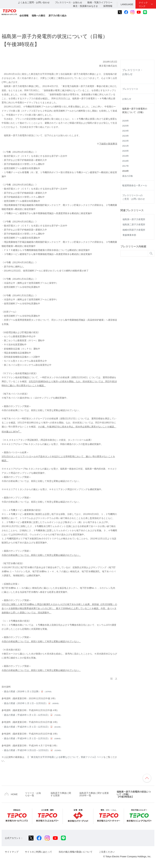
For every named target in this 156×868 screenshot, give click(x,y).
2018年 (126, 161)
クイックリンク (143, 4)
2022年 (126, 141)
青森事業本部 (129, 235)
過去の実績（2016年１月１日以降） (28, 691)
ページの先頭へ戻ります (147, 778)
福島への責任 (38, 16)
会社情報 (24, 16)
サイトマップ (12, 852)
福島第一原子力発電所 (134, 219)
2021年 (126, 146)
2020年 (126, 151)
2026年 (126, 121)
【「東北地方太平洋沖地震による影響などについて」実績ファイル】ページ (65, 757)
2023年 (126, 136)
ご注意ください (107, 852)
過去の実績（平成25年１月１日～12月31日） (33, 727)
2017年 (126, 166)
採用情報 (108, 6)
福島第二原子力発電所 (134, 224)
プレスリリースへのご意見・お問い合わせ (134, 197)
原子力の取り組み (58, 16)
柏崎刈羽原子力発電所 (134, 230)
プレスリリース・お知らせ (69, 2)
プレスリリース (130, 89)
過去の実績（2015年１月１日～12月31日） (32, 703)
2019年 (126, 156)
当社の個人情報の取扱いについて (75, 852)
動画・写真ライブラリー (100, 2)
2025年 (126, 126)
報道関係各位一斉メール (135, 185)
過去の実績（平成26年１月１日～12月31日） (33, 715)
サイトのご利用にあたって (38, 852)
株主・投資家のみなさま (86, 6)
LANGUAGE (127, 4)
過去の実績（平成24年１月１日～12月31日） (33, 738)
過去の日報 (127, 176)
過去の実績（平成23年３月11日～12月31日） (33, 750)
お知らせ (127, 99)
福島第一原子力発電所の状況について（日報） (135, 110)
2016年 (126, 171)
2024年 (126, 131)
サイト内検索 (152, 12)
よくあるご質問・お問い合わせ (34, 2)
